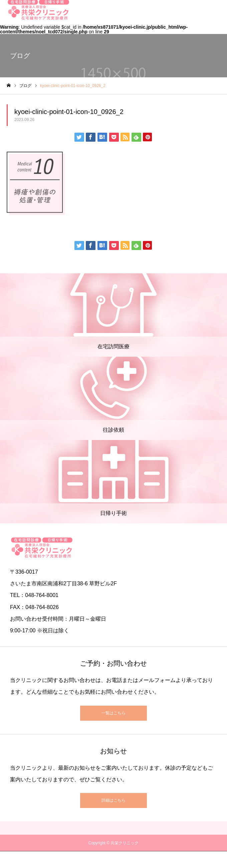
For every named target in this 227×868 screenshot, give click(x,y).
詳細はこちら (113, 800)
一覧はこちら (113, 713)
